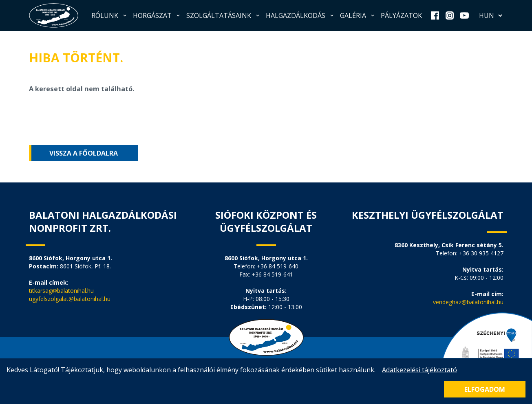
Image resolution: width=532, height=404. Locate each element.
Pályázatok (401, 15)
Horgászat (157, 15)
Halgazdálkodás (300, 15)
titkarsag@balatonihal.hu (61, 291)
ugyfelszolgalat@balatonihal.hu (70, 299)
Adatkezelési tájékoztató (419, 370)
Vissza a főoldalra (84, 153)
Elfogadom (485, 389)
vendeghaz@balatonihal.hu (468, 302)
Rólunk (110, 15)
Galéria (358, 15)
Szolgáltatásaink (224, 15)
